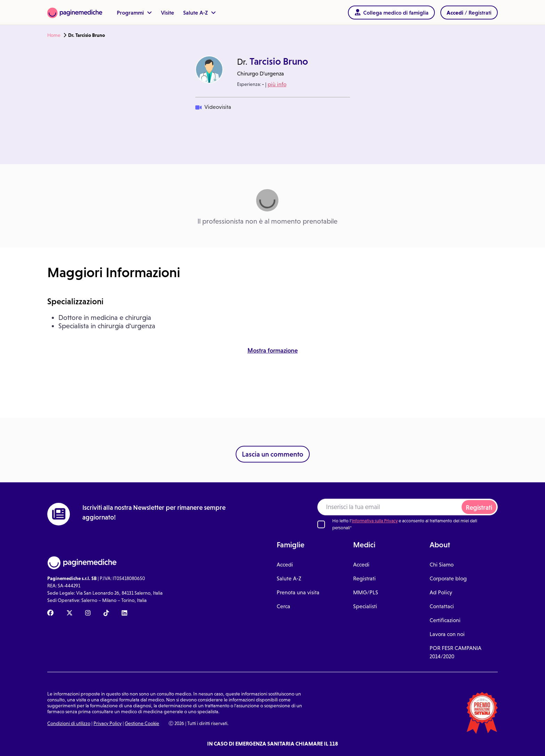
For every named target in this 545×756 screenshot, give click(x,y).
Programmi (134, 13)
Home (54, 35)
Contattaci (442, 606)
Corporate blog (448, 578)
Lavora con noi (447, 634)
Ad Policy (441, 592)
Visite (168, 13)
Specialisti (365, 606)
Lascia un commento (273, 454)
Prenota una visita (298, 592)
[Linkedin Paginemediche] (124, 613)
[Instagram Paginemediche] (88, 613)
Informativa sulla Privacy (375, 521)
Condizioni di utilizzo (69, 723)
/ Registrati (469, 13)
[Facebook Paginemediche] (50, 613)
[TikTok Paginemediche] (106, 613)
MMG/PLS (366, 592)
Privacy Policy (108, 723)
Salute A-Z (200, 13)
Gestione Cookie (142, 723)
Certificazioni (445, 620)
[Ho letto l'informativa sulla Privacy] (321, 524)
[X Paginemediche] (70, 613)
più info (277, 84)
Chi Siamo (442, 565)
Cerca (283, 606)
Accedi (285, 565)
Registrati (479, 508)
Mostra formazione (273, 351)
